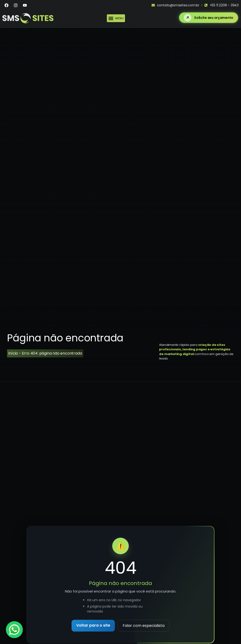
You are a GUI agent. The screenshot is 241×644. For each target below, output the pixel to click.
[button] (116, 18)
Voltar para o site (93, 625)
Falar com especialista (144, 626)
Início (13, 353)
